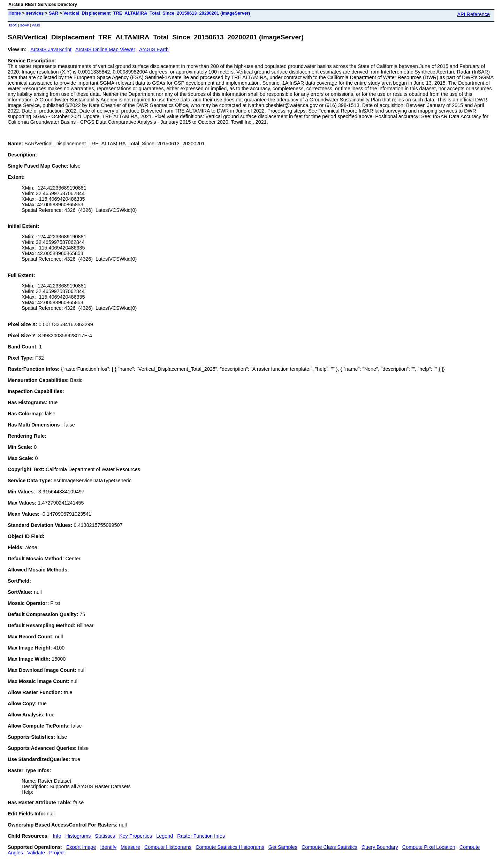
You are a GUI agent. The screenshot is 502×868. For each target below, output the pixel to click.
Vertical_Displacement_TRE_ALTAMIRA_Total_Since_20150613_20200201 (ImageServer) (157, 13)
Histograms (78, 836)
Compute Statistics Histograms (230, 847)
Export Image (81, 847)
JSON (13, 25)
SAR (54, 13)
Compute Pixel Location (429, 847)
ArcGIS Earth (154, 49)
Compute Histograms (168, 847)
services (35, 13)
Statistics (105, 836)
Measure (130, 847)
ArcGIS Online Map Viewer (105, 49)
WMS (36, 25)
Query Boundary (380, 847)
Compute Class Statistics (329, 847)
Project (57, 853)
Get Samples (283, 847)
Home (15, 13)
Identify (108, 847)
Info (57, 836)
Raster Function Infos (201, 836)
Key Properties (136, 836)
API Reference (473, 14)
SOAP (25, 25)
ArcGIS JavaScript (51, 49)
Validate (36, 853)
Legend (165, 836)
